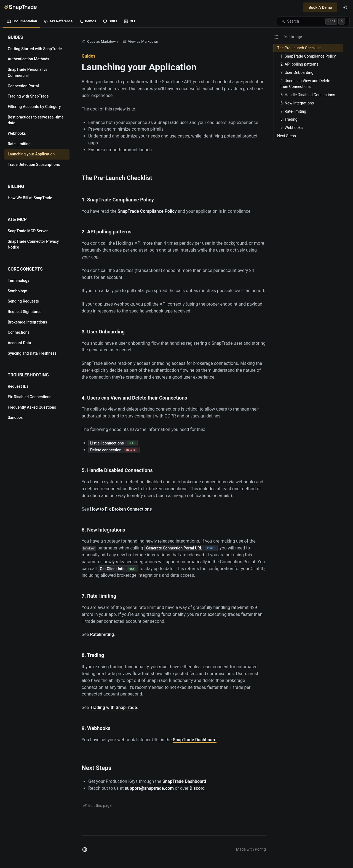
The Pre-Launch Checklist (117, 178)
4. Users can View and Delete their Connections (134, 398)
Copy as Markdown (100, 41)
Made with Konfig (251, 849)
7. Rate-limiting (99, 596)
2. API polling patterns (106, 232)
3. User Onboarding (103, 332)
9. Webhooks (96, 728)
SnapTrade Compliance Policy (147, 211)
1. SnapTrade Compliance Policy (118, 200)
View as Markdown (140, 41)
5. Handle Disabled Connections (117, 470)
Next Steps (97, 768)
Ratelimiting (102, 634)
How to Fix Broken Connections (121, 509)
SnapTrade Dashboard (195, 740)
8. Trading (93, 655)
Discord (197, 788)
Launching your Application (139, 67)
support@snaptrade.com (149, 788)
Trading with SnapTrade (113, 707)
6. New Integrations (103, 530)
